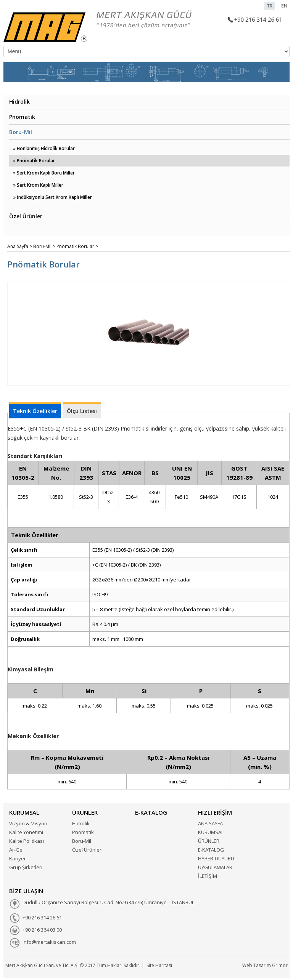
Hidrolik (19, 102)
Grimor (280, 965)
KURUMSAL (211, 832)
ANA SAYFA (210, 823)
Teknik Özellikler (35, 411)
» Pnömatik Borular (34, 161)
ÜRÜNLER (209, 841)
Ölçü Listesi (82, 411)
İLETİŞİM (208, 876)
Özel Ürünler (26, 216)
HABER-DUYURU (216, 858)
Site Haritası (159, 965)
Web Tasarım (257, 965)
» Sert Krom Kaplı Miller (38, 185)
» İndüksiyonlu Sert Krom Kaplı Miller (52, 197)
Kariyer (18, 858)
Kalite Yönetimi (26, 832)
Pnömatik (22, 117)
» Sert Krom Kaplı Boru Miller (44, 173)
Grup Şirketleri (26, 867)
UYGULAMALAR (215, 867)
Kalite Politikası (27, 841)
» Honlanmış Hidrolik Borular (44, 148)
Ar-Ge (16, 850)
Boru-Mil (21, 132)
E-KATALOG (211, 850)
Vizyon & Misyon (28, 823)
